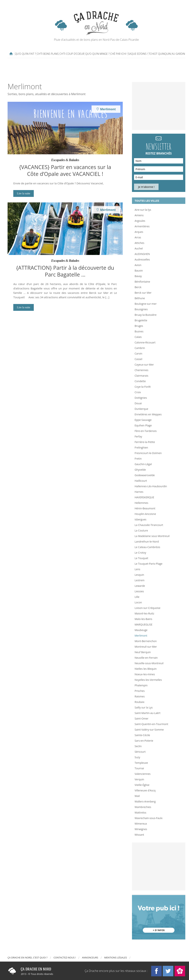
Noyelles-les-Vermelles (148, 680)
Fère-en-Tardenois (146, 431)
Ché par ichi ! (119, 54)
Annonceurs (90, 958)
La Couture (141, 530)
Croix (138, 392)
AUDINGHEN (142, 254)
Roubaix (139, 702)
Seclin (138, 746)
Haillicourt (141, 481)
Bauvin (139, 271)
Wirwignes (141, 829)
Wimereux (141, 824)
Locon (138, 602)
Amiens (139, 215)
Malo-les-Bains (143, 619)
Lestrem (140, 580)
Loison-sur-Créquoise (147, 608)
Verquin (139, 779)
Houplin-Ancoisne (145, 514)
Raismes (140, 696)
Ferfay (138, 436)
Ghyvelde (140, 470)
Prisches (140, 691)
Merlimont (141, 636)
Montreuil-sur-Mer (146, 647)
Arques (139, 232)
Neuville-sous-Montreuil (149, 663)
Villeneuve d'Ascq (145, 790)
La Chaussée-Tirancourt (149, 525)
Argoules (140, 221)
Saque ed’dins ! (138, 54)
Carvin (138, 353)
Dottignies (141, 398)
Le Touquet (141, 558)
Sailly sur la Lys (144, 707)
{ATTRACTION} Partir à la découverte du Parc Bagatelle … (65, 271)
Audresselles (142, 259)
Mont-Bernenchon (146, 641)
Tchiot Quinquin (160, 54)
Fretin (138, 459)
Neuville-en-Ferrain (146, 658)
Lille (137, 597)
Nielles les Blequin (146, 669)
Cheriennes (141, 370)
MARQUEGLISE (143, 624)
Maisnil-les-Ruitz (144, 613)
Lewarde (140, 586)
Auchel (139, 248)
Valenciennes (142, 774)
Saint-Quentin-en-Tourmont (151, 724)
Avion (138, 265)
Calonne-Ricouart (145, 342)
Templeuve (141, 763)
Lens (137, 569)
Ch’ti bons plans (48, 54)
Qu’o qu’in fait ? (25, 54)
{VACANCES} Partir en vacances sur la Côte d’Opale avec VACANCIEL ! (65, 170)
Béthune (140, 298)
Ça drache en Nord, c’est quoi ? (28, 958)
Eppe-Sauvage (143, 420)
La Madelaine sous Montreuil (152, 536)
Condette (140, 381)
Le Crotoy (140, 553)
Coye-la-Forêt (143, 387)
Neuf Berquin (143, 652)
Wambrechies (143, 807)
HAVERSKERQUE (144, 497)
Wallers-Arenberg (145, 801)
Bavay (138, 276)
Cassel (138, 359)
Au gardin (178, 54)
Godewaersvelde (145, 475)
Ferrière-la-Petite (145, 442)
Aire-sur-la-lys (143, 210)
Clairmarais (141, 376)
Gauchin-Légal (143, 464)
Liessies (139, 591)
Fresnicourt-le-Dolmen (148, 453)
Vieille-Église (142, 785)
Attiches (139, 243)
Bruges (139, 326)
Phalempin (141, 685)
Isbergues (140, 519)
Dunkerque (141, 409)
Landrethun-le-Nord (147, 542)
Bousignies (141, 309)
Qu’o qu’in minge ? (97, 54)
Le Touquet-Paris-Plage (148, 564)
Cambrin (140, 348)
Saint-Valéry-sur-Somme (149, 730)
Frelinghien (141, 448)
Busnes (139, 331)
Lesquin (139, 575)
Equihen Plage (143, 425)
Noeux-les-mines (145, 674)
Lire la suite (24, 193)
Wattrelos (140, 813)
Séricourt (140, 752)
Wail (137, 796)
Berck (138, 287)
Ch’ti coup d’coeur (72, 54)
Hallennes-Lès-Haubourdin (151, 486)
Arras (138, 237)
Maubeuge (141, 630)
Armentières (142, 226)
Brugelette (141, 320)
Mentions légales (116, 958)
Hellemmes (141, 503)
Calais (138, 337)
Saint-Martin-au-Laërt (147, 713)
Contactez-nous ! (65, 958)
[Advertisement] (97, 70)
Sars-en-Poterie (144, 741)
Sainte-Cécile (142, 735)
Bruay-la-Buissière (146, 315)
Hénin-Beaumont (145, 508)
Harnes (139, 492)
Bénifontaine (142, 282)
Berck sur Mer (143, 293)
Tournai (139, 768)
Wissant (139, 835)
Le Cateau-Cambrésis (147, 547)
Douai (138, 403)
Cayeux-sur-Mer (144, 365)
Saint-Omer (141, 719)
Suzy (137, 757)
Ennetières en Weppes (148, 414)
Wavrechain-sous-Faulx (148, 818)
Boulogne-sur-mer (146, 304)
